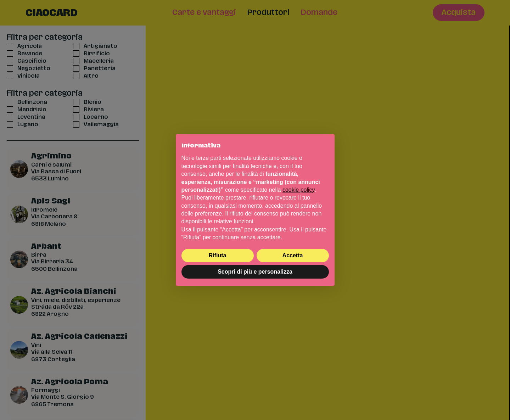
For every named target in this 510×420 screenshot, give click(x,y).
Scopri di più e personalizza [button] (255, 272)
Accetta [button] (293, 255)
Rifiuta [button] (218, 255)
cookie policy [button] (298, 190)
